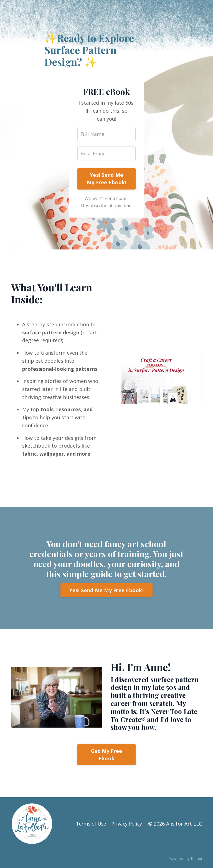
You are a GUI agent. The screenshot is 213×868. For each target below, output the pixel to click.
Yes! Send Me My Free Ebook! (107, 179)
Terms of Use (89, 824)
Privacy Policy (126, 824)
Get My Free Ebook (107, 755)
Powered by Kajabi (185, 859)
